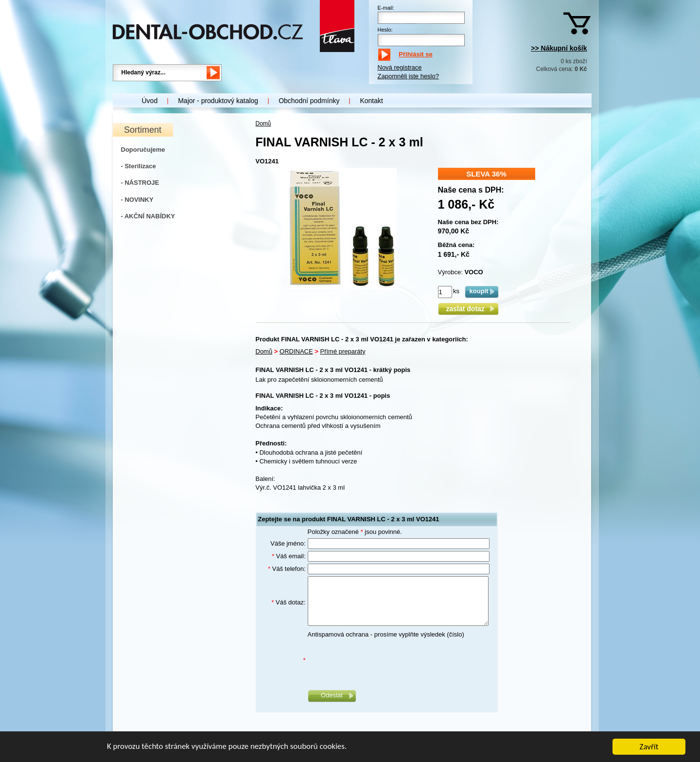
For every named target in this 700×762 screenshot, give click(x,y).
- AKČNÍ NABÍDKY (148, 216)
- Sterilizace (139, 166)
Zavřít (649, 748)
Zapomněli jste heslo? (408, 76)
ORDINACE (296, 351)
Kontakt (371, 101)
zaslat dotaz (468, 309)
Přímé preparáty (343, 351)
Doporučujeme (143, 150)
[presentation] (382, 660)
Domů (263, 124)
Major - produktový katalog (218, 101)
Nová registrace (400, 67)
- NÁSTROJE (140, 183)
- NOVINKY (137, 200)
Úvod (150, 101)
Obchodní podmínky (309, 101)
